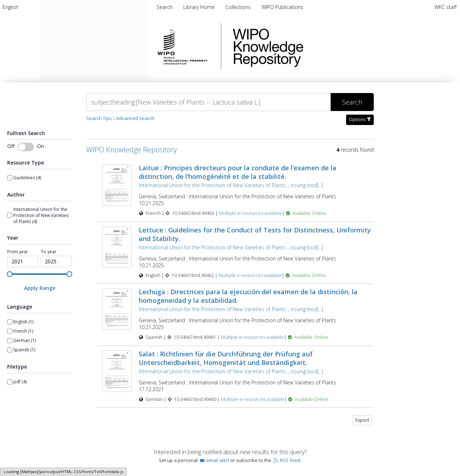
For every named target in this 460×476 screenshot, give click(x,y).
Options (360, 119)
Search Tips (99, 118)
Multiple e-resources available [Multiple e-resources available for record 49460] (253, 399)
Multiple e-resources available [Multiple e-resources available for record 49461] (252, 337)
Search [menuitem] (165, 7)
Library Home (200, 7)
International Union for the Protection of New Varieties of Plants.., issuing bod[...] (231, 185)
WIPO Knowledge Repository (298, 46)
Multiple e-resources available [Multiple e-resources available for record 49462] (250, 275)
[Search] (208, 102)
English (10, 7)
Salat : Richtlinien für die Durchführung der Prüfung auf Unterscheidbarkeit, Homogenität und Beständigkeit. (226, 358)
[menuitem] (10, 7)
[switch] (26, 147)
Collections (239, 7)
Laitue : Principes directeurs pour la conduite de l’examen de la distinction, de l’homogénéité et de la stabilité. (238, 172)
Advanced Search (135, 118)
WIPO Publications (282, 7)
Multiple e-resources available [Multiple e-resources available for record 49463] (250, 213)
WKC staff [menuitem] (445, 7)
